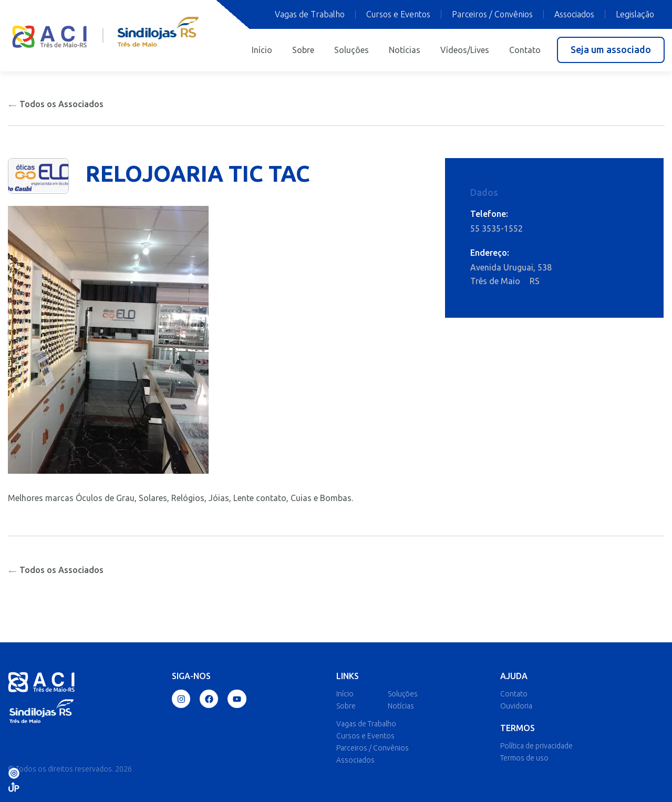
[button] (611, 50)
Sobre (303, 50)
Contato (525, 50)
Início (262, 50)
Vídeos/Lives (465, 50)
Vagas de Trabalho (310, 14)
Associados (574, 14)
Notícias (405, 50)
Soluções (351, 50)
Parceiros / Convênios (492, 14)
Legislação (635, 14)
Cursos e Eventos (398, 14)
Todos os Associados (56, 104)
